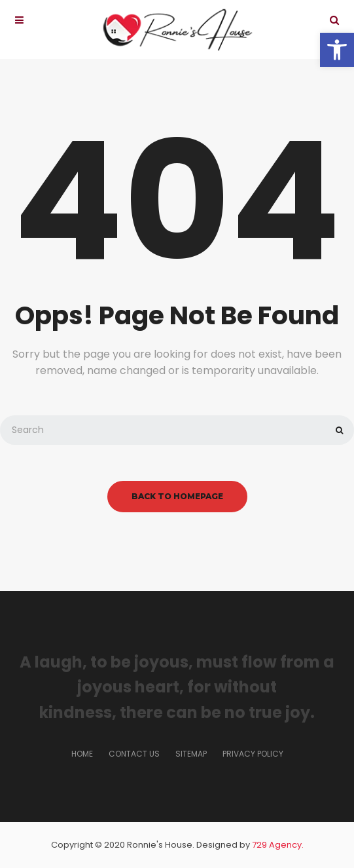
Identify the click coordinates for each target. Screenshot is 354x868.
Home (82, 754)
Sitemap (191, 754)
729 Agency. (278, 845)
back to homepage (177, 496)
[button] (337, 50)
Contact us (134, 754)
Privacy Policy (253, 754)
